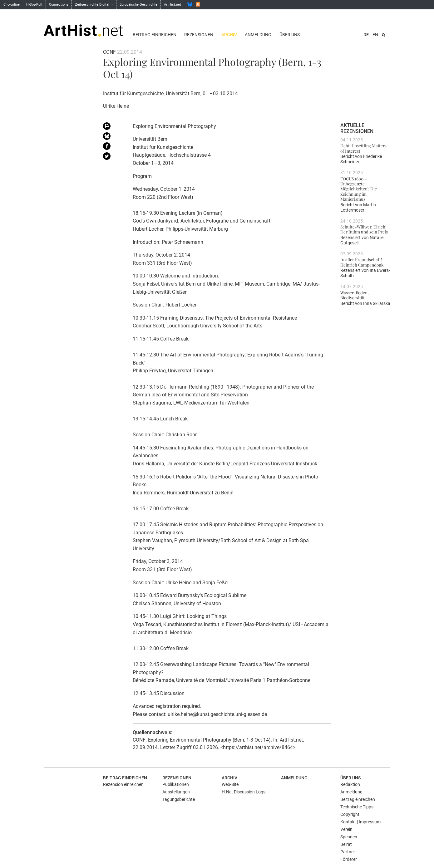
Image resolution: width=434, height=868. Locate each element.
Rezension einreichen (123, 784)
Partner (348, 852)
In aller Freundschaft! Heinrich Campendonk (362, 262)
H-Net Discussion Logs (244, 792)
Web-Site (230, 784)
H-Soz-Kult (34, 5)
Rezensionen (199, 35)
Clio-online (12, 5)
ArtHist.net (173, 5)
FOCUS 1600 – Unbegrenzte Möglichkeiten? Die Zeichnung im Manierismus (359, 189)
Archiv (229, 35)
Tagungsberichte (179, 799)
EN (375, 35)
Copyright (350, 814)
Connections (59, 5)
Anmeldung (258, 35)
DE (366, 35)
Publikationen (176, 784)
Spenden (349, 837)
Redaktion (350, 784)
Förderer (349, 859)
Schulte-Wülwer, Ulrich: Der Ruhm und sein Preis (364, 229)
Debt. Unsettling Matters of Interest (363, 148)
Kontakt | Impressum (360, 822)
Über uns (290, 35)
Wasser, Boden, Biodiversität (355, 295)
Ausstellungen (176, 792)
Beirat (346, 844)
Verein (346, 829)
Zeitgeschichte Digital (93, 5)
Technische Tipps (357, 807)
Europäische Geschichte (138, 5)
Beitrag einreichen (155, 35)
